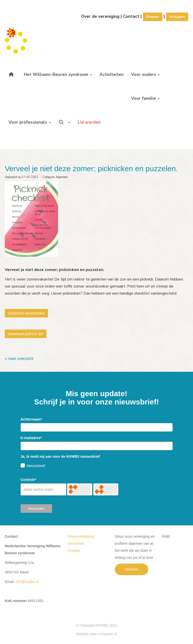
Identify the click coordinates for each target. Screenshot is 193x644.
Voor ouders (146, 75)
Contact (131, 16)
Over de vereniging (100, 16)
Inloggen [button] (177, 17)
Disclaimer (76, 543)
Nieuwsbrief (36, 466)
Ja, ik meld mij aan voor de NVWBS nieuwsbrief (60, 456)
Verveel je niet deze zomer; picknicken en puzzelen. (91, 169)
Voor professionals (30, 122)
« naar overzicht (19, 359)
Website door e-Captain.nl (96, 634)
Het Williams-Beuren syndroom (58, 75)
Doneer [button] (153, 17)
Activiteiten (112, 75)
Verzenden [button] (36, 509)
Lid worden (89, 122)
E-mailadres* (31, 438)
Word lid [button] (132, 569)
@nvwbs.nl (27, 582)
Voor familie (145, 98)
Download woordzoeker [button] (26, 313)
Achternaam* (31, 419)
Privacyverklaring (81, 536)
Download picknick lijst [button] (26, 334)
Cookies (74, 550)
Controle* (29, 480)
